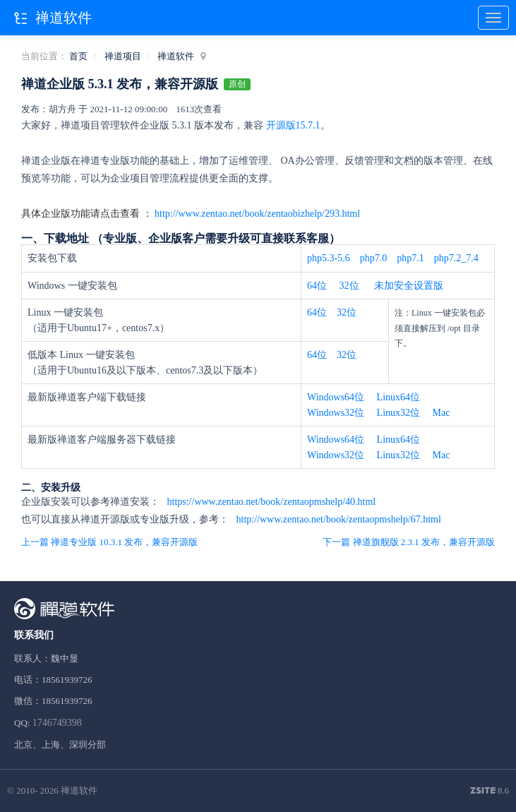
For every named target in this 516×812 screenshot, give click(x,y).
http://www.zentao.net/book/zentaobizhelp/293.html (257, 214)
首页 (78, 56)
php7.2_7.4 (456, 258)
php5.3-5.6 (329, 258)
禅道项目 (123, 56)
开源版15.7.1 (293, 125)
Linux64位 (398, 397)
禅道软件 (176, 56)
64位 (317, 286)
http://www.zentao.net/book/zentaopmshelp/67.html (337, 519)
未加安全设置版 (409, 286)
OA (288, 161)
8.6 (490, 792)
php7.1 (410, 258)
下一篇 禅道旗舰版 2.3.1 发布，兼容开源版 (409, 542)
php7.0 (374, 258)
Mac (442, 413)
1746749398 (57, 723)
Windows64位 (336, 397)
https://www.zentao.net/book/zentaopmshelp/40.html (270, 502)
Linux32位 (398, 413)
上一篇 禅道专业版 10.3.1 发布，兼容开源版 (109, 542)
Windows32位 (336, 413)
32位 (349, 286)
